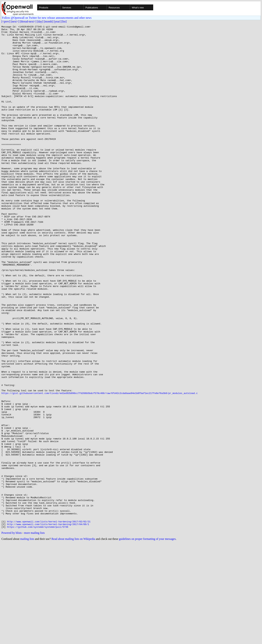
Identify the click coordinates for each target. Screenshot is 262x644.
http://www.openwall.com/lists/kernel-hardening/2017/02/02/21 (49, 621)
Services (67, 8)
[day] (40, 21)
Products (44, 8)
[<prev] (6, 21)
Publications (92, 8)
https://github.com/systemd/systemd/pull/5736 (38, 627)
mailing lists (27, 639)
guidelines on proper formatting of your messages (147, 639)
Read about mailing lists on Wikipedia (73, 639)
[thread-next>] (28, 21)
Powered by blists (12, 633)
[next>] (15, 21)
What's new (138, 8)
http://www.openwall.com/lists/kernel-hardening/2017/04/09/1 (48, 624)
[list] (64, 21)
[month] (49, 21)
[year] (57, 21)
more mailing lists (34, 633)
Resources (114, 8)
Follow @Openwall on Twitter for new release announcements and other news (47, 18)
